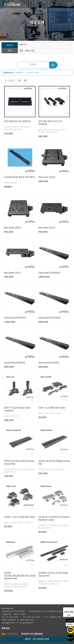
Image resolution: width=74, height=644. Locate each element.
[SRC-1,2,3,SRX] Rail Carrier (52, 408)
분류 (10, 51)
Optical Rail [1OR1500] (15, 318)
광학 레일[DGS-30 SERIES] (17, 121)
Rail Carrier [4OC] (47, 177)
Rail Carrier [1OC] (12, 273)
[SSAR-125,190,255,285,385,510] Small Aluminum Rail (20, 576)
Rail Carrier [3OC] (12, 228)
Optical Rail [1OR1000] (49, 318)
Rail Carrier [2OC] (47, 228)
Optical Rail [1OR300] (49, 363)
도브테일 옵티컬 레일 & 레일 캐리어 (19, 177)
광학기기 (23, 45)
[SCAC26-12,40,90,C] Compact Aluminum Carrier (54, 518)
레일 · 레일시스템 (27, 51)
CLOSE (70, 621)
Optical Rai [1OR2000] (49, 273)
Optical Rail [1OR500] (15, 363)
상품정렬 (10, 81)
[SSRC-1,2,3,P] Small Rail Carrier (20, 517)
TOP (71, 638)
